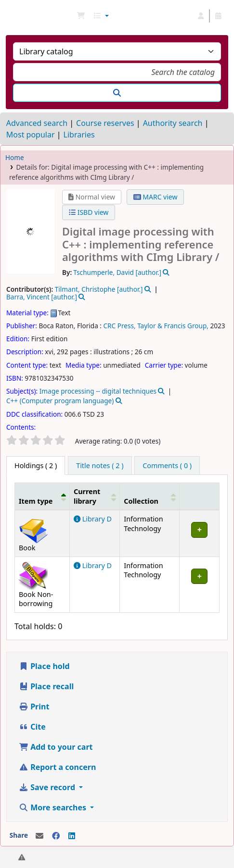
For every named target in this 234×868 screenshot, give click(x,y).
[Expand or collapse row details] (200, 533)
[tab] (100, 466)
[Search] (117, 93)
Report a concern (57, 767)
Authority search (173, 123)
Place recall (46, 686)
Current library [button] (87, 496)
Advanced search (37, 123)
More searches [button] (53, 807)
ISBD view (89, 212)
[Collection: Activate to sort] (150, 496)
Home (15, 157)
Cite (32, 727)
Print (34, 707)
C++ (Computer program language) (60, 401)
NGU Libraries (11, 16)
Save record (48, 787)
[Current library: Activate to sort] (94, 496)
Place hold (44, 666)
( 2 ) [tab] (36, 465)
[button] (81, 16)
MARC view (156, 197)
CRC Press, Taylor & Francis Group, (156, 326)
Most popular (31, 135)
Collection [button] (141, 501)
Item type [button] (36, 501)
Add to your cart (56, 747)
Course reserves (105, 123)
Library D (93, 519)
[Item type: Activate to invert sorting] (42, 496)
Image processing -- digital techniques (98, 391)
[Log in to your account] (201, 16)
